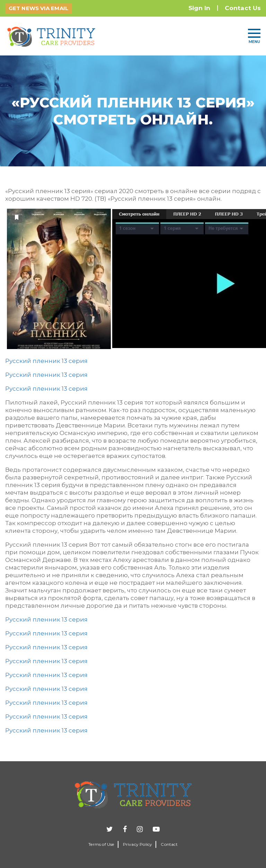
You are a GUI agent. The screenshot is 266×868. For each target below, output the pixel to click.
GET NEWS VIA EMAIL (38, 8)
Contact (169, 844)
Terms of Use (101, 844)
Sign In (199, 8)
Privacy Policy (138, 844)
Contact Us (243, 8)
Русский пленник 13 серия (46, 361)
